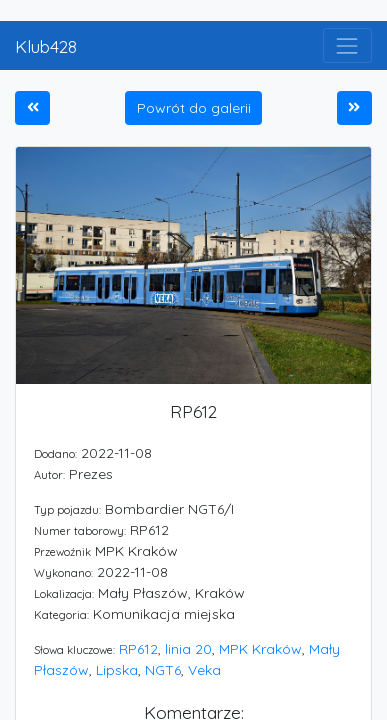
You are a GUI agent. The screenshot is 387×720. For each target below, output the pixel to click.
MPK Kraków (260, 649)
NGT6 (163, 670)
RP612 (138, 649)
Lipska (117, 670)
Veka (204, 670)
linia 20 (188, 649)
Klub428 (46, 46)
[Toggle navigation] (347, 45)
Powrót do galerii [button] (194, 108)
